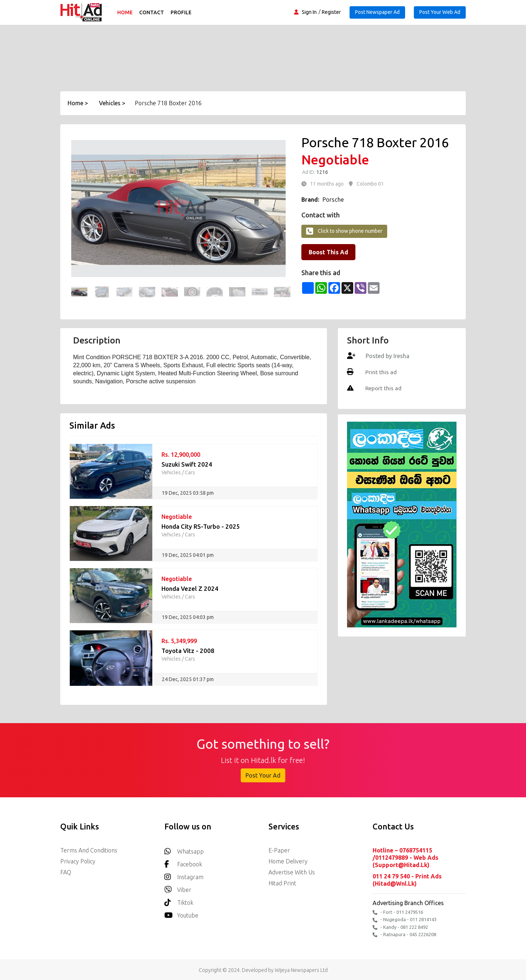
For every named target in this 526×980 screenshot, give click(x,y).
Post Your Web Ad (440, 12)
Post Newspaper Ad (377, 12)
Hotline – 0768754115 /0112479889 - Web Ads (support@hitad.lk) (405, 858)
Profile (182, 12)
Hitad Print (282, 883)
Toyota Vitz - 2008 (188, 651)
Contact (153, 12)
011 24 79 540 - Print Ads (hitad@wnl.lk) (407, 880)
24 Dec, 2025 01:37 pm (188, 679)
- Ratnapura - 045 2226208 (404, 933)
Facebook (183, 862)
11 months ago (327, 184)
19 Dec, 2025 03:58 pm (188, 493)
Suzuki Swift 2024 (187, 464)
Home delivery (288, 861)
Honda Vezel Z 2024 (190, 588)
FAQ (66, 872)
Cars (190, 472)
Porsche (333, 200)
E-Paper (279, 850)
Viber (178, 888)
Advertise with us (292, 872)
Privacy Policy (78, 861)
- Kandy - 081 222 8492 (400, 926)
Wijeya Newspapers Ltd (301, 969)
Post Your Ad (263, 775)
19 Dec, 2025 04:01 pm (188, 555)
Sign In (309, 12)
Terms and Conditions (89, 850)
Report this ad (383, 388)
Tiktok (179, 901)
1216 (322, 172)
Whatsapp (184, 849)
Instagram (184, 875)
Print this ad (381, 372)
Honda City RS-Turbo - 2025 (201, 526)
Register (331, 12)
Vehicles (171, 472)
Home (126, 12)
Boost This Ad (328, 252)
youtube (181, 913)
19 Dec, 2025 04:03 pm (188, 617)
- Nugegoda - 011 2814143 (405, 919)
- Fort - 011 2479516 (398, 911)
